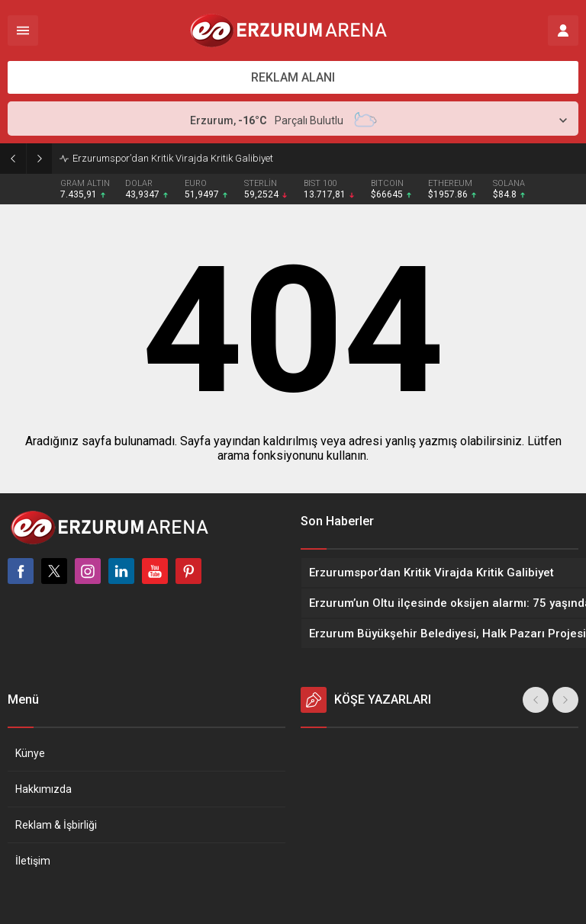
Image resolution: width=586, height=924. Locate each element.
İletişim (33, 861)
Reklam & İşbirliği (56, 825)
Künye (30, 753)
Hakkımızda (43, 789)
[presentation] (536, 700)
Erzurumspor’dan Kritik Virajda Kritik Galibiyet (173, 158)
